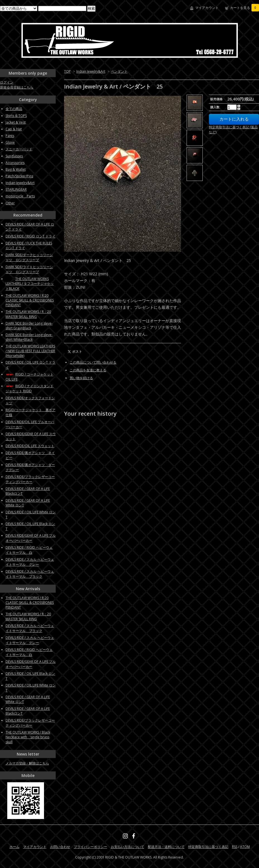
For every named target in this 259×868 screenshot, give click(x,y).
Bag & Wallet (16, 169)
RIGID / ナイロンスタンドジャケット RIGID (30, 388)
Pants (10, 136)
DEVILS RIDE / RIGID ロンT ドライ (30, 236)
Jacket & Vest (16, 122)
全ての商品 (14, 109)
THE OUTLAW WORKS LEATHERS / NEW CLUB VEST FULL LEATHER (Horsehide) (30, 351)
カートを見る (245, 8)
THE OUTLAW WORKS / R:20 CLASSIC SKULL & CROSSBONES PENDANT (30, 300)
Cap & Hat (14, 129)
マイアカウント (207, 8)
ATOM (245, 847)
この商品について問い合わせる (93, 362)
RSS (235, 847)
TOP (67, 71)
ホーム (14, 847)
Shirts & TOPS (16, 116)
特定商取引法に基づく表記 (208, 847)
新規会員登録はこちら (17, 87)
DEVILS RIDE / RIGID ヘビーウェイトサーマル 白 (29, 550)
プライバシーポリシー (91, 847)
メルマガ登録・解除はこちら (27, 763)
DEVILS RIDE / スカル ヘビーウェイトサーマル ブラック (30, 574)
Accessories (15, 163)
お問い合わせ (60, 847)
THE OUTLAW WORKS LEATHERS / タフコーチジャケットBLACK (30, 284)
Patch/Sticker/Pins (19, 176)
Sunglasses (14, 156)
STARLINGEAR (16, 189)
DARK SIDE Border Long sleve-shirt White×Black (29, 337)
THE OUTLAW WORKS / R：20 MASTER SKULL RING (28, 314)
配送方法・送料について (166, 847)
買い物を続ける (81, 378)
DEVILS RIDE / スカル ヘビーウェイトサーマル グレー (30, 562)
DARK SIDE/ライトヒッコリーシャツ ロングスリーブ (29, 269)
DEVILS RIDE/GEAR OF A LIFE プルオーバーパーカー (31, 538)
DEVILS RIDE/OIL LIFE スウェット (30, 446)
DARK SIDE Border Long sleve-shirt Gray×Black (29, 326)
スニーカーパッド (19, 149)
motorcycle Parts (20, 196)
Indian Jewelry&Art (91, 71)
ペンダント (119, 71)
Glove (10, 142)
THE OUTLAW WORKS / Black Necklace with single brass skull (28, 737)
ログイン (7, 82)
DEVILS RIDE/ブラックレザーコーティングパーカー (30, 479)
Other (10, 203)
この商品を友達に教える (88, 370)
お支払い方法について (128, 847)
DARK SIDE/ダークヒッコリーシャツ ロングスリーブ (29, 257)
